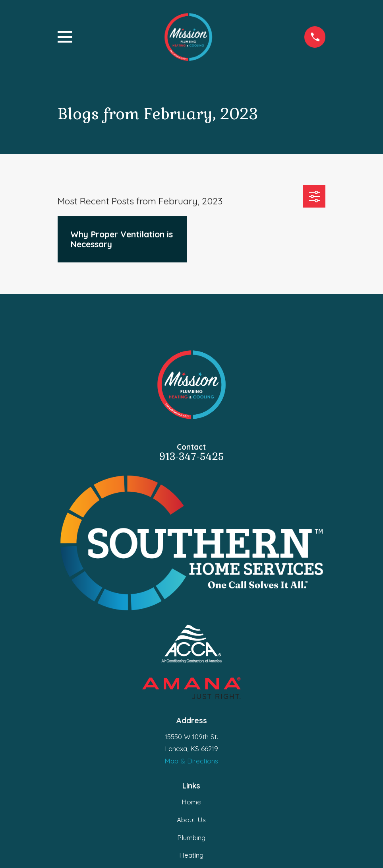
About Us (191, 820)
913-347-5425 (191, 457)
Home (191, 802)
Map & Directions (191, 761)
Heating (191, 855)
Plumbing (191, 838)
